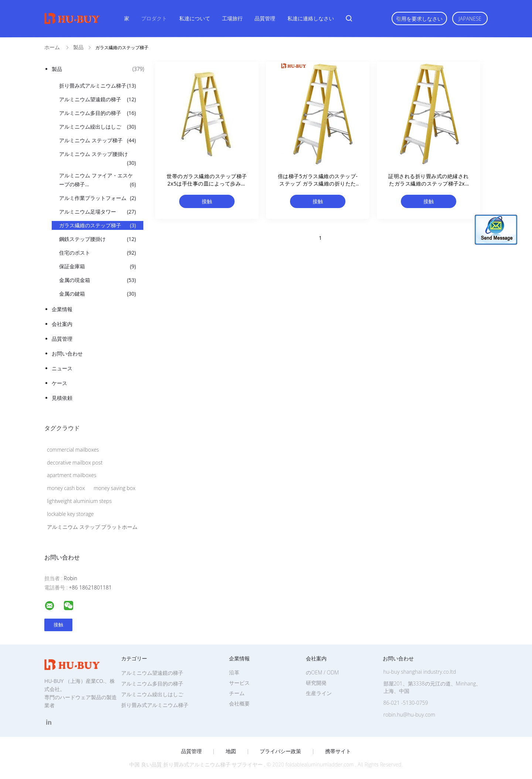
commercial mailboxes (73, 450)
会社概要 (239, 703)
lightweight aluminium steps (79, 501)
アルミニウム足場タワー (98, 212)
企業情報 (62, 309)
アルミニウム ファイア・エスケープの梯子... (98, 180)
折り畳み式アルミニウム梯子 (98, 86)
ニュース (62, 368)
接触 (207, 201)
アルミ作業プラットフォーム (98, 198)
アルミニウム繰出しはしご (98, 127)
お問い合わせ (67, 353)
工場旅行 (232, 18)
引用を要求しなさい (419, 19)
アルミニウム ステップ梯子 (98, 140)
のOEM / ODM (322, 672)
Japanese (470, 19)
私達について (195, 18)
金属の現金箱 (98, 280)
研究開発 (316, 683)
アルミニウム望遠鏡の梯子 (98, 99)
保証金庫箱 (98, 266)
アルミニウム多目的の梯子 (98, 113)
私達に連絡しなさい (311, 18)
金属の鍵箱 (98, 294)
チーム (237, 693)
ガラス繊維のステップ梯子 (98, 225)
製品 (98, 69)
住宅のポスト (98, 253)
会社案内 (62, 324)
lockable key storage (70, 514)
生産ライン (319, 693)
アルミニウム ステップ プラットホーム (92, 527)
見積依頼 (62, 398)
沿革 (234, 672)
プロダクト (154, 18)
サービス (239, 683)
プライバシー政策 (280, 751)
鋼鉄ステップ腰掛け (98, 239)
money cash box (66, 488)
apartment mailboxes (72, 475)
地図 (231, 751)
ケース (59, 383)
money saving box (115, 488)
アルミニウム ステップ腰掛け (98, 159)
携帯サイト (338, 751)
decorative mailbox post (75, 462)
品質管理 (265, 18)
